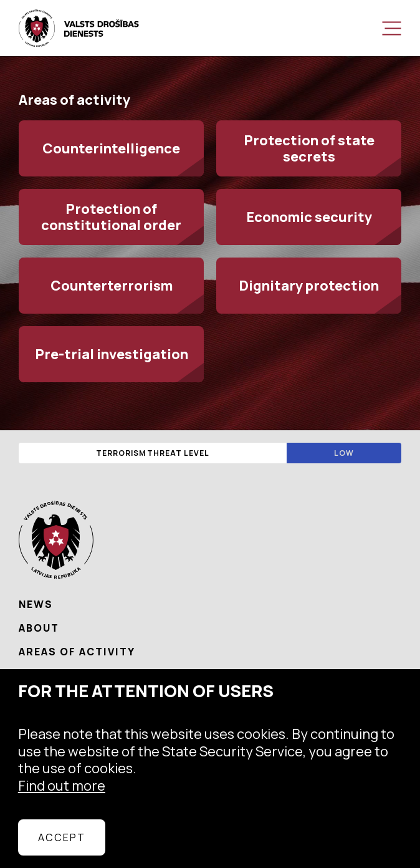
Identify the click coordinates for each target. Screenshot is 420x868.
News (36, 604)
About (39, 628)
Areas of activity (77, 652)
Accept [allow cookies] (62, 837)
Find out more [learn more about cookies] (62, 786)
